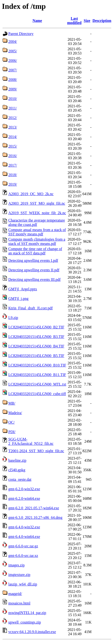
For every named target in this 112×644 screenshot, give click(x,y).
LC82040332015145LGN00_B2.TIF (36, 327)
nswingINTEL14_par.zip (27, 613)
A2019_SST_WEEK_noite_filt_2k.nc (37, 213)
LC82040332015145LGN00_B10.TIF (37, 365)
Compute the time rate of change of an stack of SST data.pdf (35, 251)
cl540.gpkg (17, 470)
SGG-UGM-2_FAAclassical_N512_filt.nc (31, 441)
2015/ (13, 146)
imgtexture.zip (19, 575)
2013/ (13, 127)
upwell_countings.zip (25, 622)
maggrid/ (15, 594)
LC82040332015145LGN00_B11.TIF (37, 375)
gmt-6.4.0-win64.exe (24, 537)
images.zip (16, 565)
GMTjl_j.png (18, 299)
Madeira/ (15, 413)
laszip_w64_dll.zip (23, 584)
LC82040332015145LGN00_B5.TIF (36, 356)
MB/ (12, 403)
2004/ (13, 42)
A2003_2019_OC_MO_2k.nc (31, 194)
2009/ (13, 89)
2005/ (13, 51)
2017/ (13, 165)
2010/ (13, 99)
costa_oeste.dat (20, 479)
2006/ (13, 61)
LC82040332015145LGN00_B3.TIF (36, 337)
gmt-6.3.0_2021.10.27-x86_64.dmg (35, 518)
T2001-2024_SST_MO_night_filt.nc (36, 451)
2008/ (13, 80)
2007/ (13, 70)
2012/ (13, 118)
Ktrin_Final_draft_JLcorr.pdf (30, 308)
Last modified (74, 21)
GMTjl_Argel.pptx (23, 289)
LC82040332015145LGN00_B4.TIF (36, 346)
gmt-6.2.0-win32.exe (24, 489)
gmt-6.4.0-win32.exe (24, 527)
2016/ (13, 156)
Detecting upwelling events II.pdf (34, 270)
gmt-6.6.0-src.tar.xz (23, 556)
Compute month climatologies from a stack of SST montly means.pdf (37, 241)
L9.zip (13, 318)
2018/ (13, 175)
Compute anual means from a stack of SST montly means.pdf (37, 232)
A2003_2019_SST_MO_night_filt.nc (37, 203)
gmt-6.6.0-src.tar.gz (23, 546)
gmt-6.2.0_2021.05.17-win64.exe (34, 508)
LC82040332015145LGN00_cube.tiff (37, 394)
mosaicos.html (19, 603)
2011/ (13, 108)
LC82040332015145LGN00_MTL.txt (37, 384)
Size (87, 21)
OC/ (12, 422)
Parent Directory (21, 34)
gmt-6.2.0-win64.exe (24, 498)
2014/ (13, 137)
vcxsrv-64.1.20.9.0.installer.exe (32, 632)
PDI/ (12, 432)
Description (102, 21)
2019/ (13, 184)
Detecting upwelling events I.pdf (33, 260)
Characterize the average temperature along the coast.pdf (37, 222)
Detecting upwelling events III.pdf (34, 280)
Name (37, 21)
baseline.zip (17, 460)
